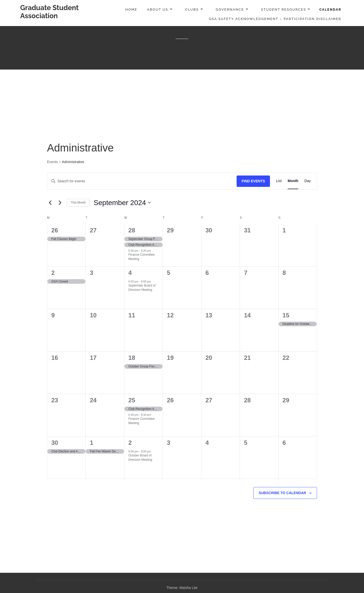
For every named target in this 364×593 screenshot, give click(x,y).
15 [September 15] (286, 315)
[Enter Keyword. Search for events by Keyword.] (142, 181)
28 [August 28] (132, 230)
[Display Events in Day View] (308, 181)
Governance (230, 9)
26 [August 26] (55, 230)
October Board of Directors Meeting (140, 458)
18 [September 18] (132, 358)
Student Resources (283, 9)
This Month (78, 203)
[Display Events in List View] (279, 181)
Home (131, 9)
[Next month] (60, 203)
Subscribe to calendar (282, 493)
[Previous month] (50, 203)
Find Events (253, 181)
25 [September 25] (132, 400)
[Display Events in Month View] (293, 181)
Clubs (192, 9)
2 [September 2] (53, 273)
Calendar (330, 9)
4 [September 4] (130, 273)
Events (52, 162)
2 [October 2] (130, 443)
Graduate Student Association (49, 12)
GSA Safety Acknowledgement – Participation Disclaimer (275, 19)
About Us (158, 9)
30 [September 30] (55, 443)
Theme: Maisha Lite (182, 588)
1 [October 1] (91, 443)
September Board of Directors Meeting (142, 288)
